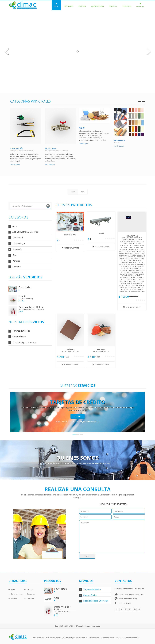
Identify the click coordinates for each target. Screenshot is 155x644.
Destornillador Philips (31, 307)
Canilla (22, 296)
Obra (82, 128)
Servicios (113, 5)
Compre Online (19, 337)
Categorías (68, 5)
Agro (15, 226)
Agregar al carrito (70, 248)
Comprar (82, 5)
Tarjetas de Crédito (21, 331)
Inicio (56, 5)
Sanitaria (51, 149)
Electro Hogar (19, 243)
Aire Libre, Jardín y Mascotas (25, 232)
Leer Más (77, 416)
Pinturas (119, 140)
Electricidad (18, 238)
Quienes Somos (97, 5)
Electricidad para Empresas (25, 342)
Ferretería (17, 149)
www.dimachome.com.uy (128, 598)
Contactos (126, 5)
